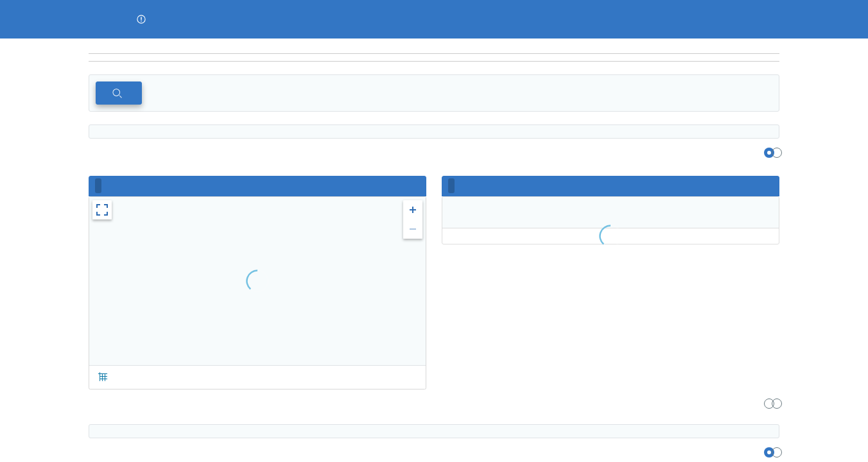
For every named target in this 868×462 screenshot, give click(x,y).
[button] (141, 19)
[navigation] (434, 58)
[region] (434, 46)
